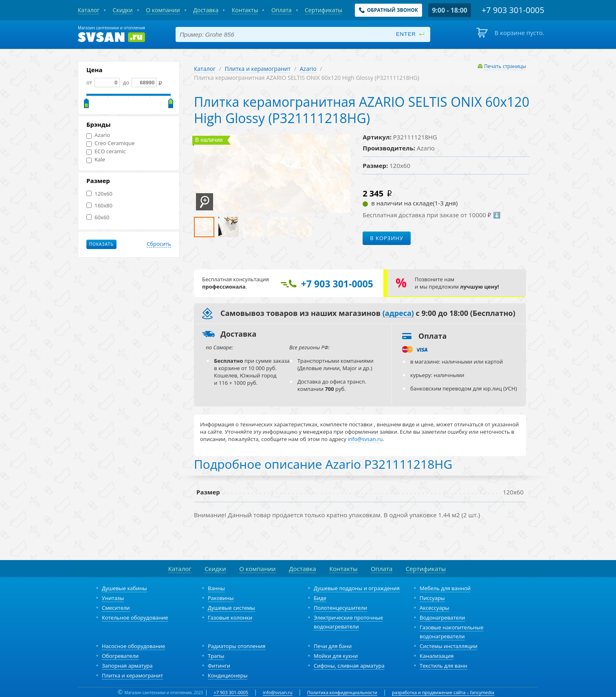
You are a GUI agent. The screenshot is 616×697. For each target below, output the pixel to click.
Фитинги (219, 666)
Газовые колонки (230, 618)
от (103, 82)
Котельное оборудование (135, 618)
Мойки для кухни (336, 656)
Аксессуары (434, 608)
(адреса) (398, 313)
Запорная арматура (127, 666)
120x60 (99, 194)
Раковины (221, 598)
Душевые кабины (124, 588)
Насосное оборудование (133, 646)
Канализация (437, 656)
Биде (320, 598)
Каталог (205, 69)
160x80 (99, 206)
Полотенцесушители (340, 608)
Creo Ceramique (111, 143)
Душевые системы (231, 608)
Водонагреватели (442, 618)
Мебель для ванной (445, 588)
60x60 (98, 217)
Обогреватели (120, 656)
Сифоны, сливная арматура (349, 666)
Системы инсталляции (449, 646)
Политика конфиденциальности (342, 692)
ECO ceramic (106, 151)
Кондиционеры (228, 675)
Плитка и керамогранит (258, 69)
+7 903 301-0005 (231, 692)
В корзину (387, 238)
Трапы (216, 656)
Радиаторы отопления (237, 646)
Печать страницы (505, 66)
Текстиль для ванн (443, 666)
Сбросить (159, 244)
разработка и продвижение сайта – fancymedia (443, 692)
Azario (98, 135)
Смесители (116, 608)
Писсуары (432, 598)
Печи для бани (333, 646)
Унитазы (113, 598)
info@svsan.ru (278, 692)
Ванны (216, 588)
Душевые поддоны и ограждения (357, 588)
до (139, 82)
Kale (96, 160)
